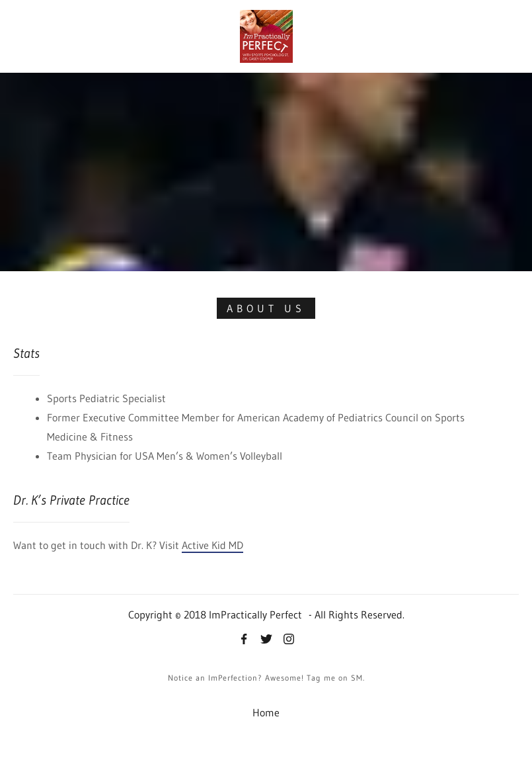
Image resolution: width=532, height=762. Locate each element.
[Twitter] (266, 640)
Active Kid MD (212, 545)
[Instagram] (289, 640)
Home (266, 712)
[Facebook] (244, 640)
